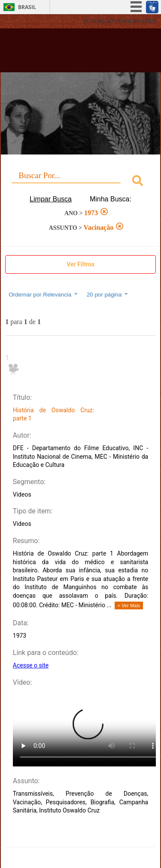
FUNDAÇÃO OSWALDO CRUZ (120, 21)
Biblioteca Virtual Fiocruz (69, 53)
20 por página (108, 294)
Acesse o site (31, 665)
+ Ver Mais (129, 605)
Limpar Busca (51, 199)
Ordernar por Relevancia (44, 294)
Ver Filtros (80, 264)
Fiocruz (26, 21)
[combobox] (80, 182)
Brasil (27, 7)
